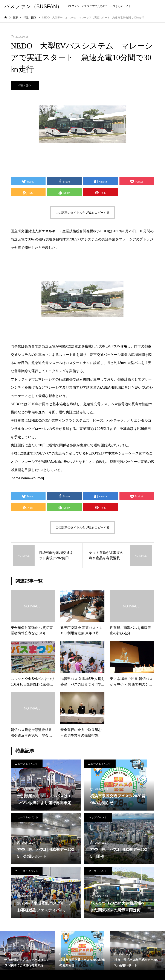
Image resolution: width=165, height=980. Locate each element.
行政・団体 (25, 86)
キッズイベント (98, 817)
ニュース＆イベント (27, 764)
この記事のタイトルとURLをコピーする (82, 213)
